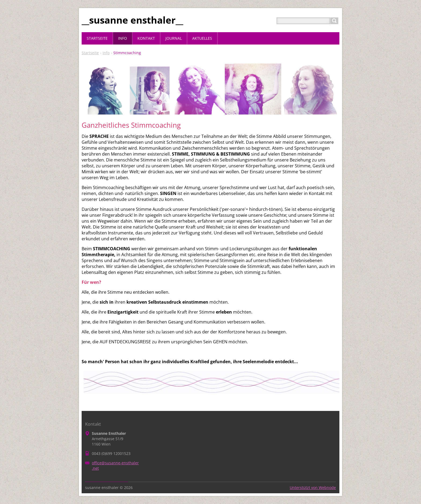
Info (106, 53)
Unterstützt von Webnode (313, 488)
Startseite (90, 53)
